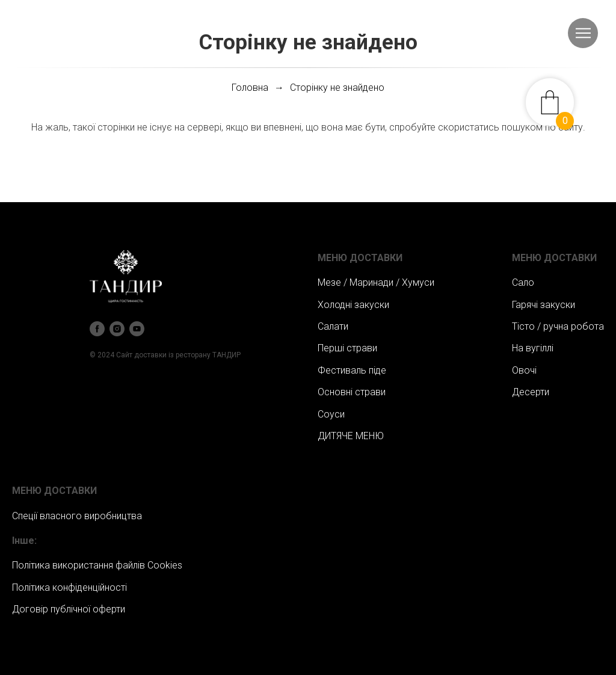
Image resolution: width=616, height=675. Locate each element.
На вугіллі (533, 348)
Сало (523, 282)
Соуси (331, 414)
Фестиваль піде (352, 370)
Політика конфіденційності (69, 587)
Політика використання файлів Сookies (97, 565)
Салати (333, 326)
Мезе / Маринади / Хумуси (376, 282)
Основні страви (352, 392)
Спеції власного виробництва (77, 516)
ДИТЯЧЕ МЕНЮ (351, 436)
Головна (250, 88)
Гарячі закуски (544, 305)
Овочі (524, 370)
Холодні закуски (353, 305)
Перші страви (347, 348)
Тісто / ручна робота (558, 326)
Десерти (531, 392)
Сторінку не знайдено (337, 88)
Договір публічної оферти (69, 609)
